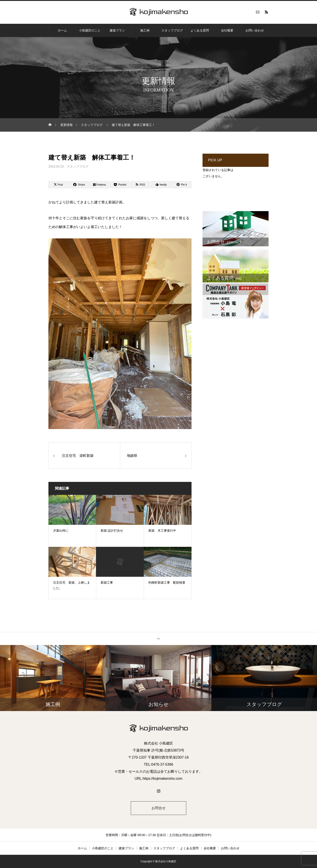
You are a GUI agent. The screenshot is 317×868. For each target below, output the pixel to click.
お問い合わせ (255, 30)
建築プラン (117, 30)
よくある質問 (200, 30)
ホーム (62, 30)
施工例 (145, 30)
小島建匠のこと (90, 30)
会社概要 (227, 30)
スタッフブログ (172, 30)
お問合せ (158, 808)
